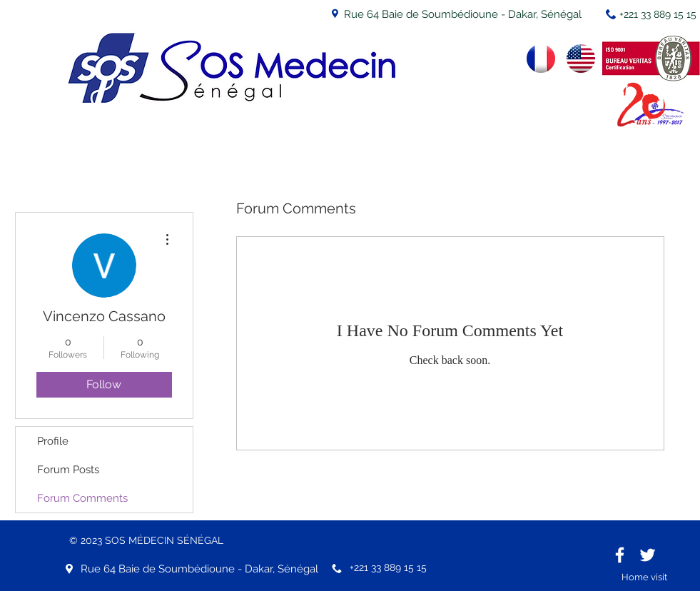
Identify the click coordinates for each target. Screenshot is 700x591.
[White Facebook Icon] (620, 555)
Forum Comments (82, 498)
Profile (53, 441)
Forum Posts (68, 470)
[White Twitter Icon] (648, 555)
